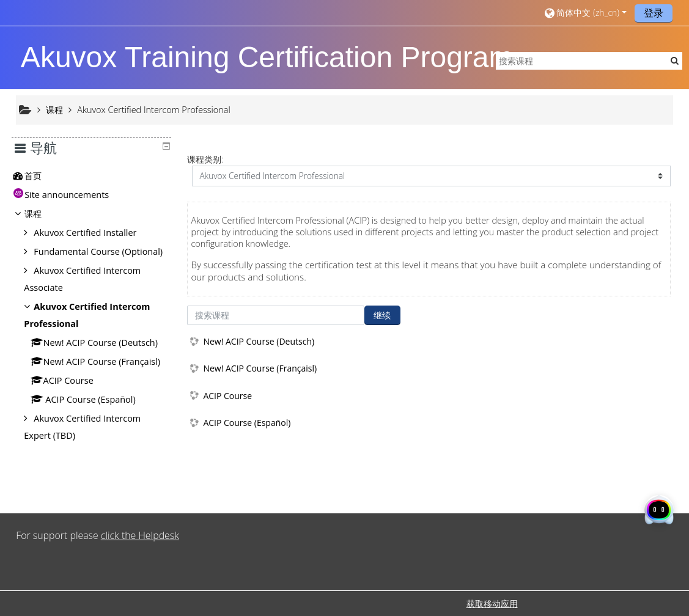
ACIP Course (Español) (247, 423)
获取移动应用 (492, 603)
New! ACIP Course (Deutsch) (259, 341)
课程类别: (205, 159)
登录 (654, 13)
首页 (42, 176)
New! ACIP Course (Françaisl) (260, 368)
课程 (42, 214)
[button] (584, 13)
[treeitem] (96, 176)
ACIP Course (227, 396)
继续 (382, 315)
